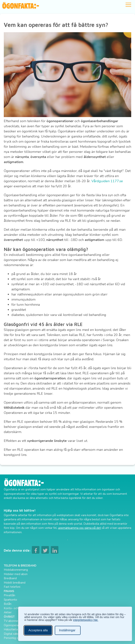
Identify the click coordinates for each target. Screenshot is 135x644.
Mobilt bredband (15, 583)
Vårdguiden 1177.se (107, 181)
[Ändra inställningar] (68, 630)
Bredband (10, 578)
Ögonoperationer (15, 625)
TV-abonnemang (15, 621)
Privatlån (9, 595)
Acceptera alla (38, 630)
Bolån (8, 604)
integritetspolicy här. (86, 620)
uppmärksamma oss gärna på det (79, 528)
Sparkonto (10, 600)
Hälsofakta (11, 629)
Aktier (8, 612)
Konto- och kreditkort (18, 608)
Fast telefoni (12, 587)
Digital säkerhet (14, 634)
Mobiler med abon (16, 574)
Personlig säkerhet (16, 638)
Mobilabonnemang (16, 570)
